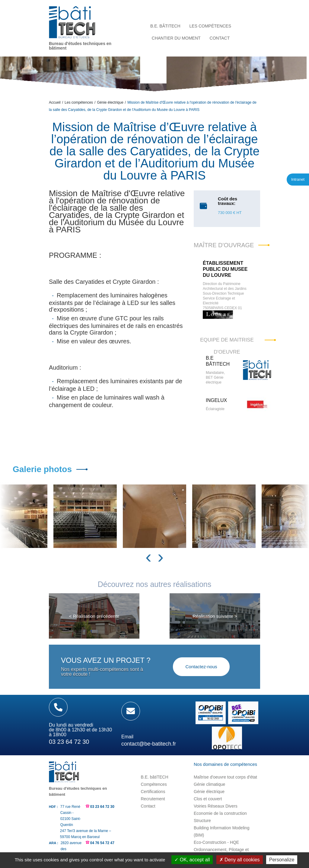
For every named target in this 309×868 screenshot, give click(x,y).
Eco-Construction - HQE (216, 842)
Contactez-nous (201, 667)
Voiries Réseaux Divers (216, 806)
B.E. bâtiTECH (154, 777)
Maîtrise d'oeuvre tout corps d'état (225, 777)
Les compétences (79, 102)
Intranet (298, 179)
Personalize (282, 860)
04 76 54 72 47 (102, 843)
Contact (148, 806)
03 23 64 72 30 (102, 807)
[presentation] (148, 557)
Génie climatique (209, 784)
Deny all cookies (240, 860)
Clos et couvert (208, 799)
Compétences (154, 784)
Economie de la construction (220, 813)
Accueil (55, 102)
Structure (202, 821)
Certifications (153, 792)
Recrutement (153, 799)
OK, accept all (192, 860)
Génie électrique (110, 102)
